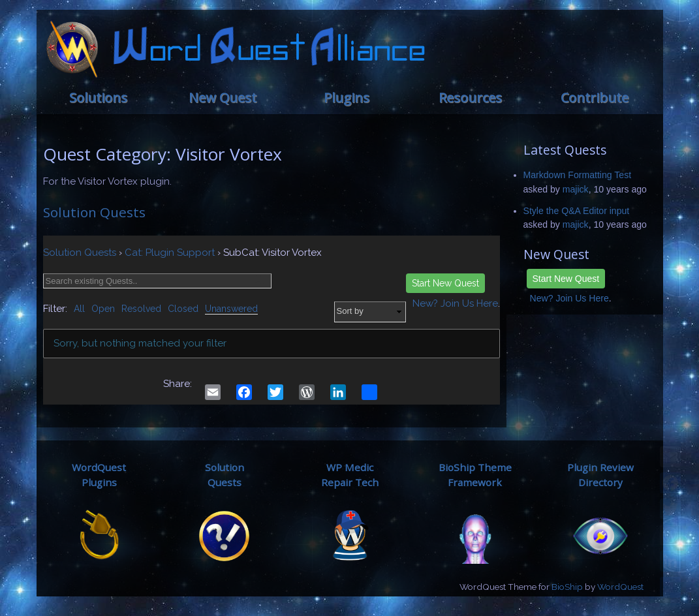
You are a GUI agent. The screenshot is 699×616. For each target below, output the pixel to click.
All (79, 309)
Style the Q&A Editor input (577, 211)
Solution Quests (94, 212)
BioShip (567, 587)
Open (103, 309)
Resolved (141, 309)
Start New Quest (566, 279)
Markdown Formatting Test (578, 175)
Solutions (98, 98)
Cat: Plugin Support (170, 253)
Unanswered (231, 309)
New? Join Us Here (569, 298)
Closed (183, 309)
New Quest (223, 98)
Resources (470, 98)
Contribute (595, 98)
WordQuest (620, 587)
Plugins (347, 98)
